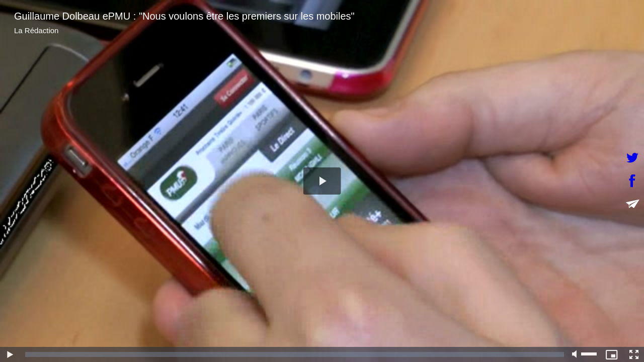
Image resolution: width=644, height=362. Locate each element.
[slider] (295, 354)
